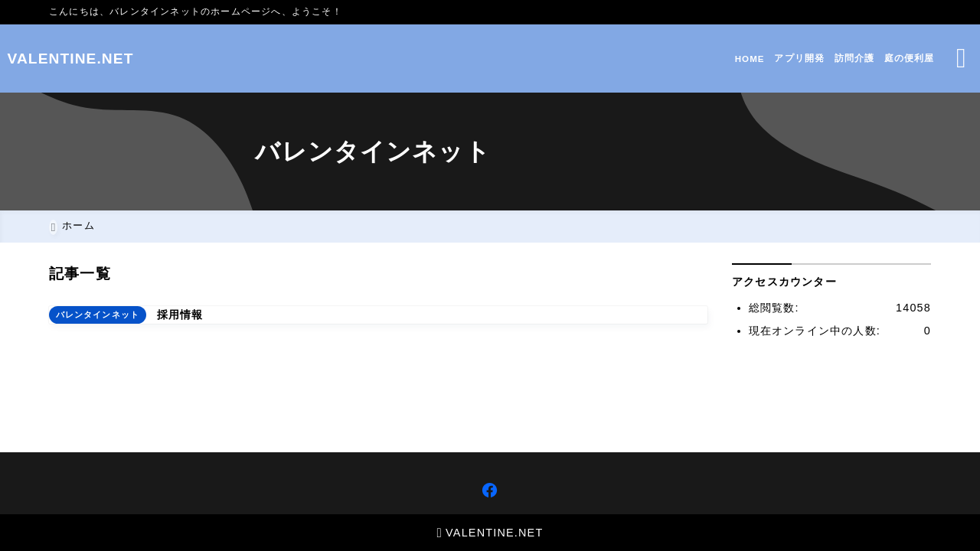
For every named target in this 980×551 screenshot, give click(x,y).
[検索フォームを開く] (920, 59)
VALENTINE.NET (113, 59)
